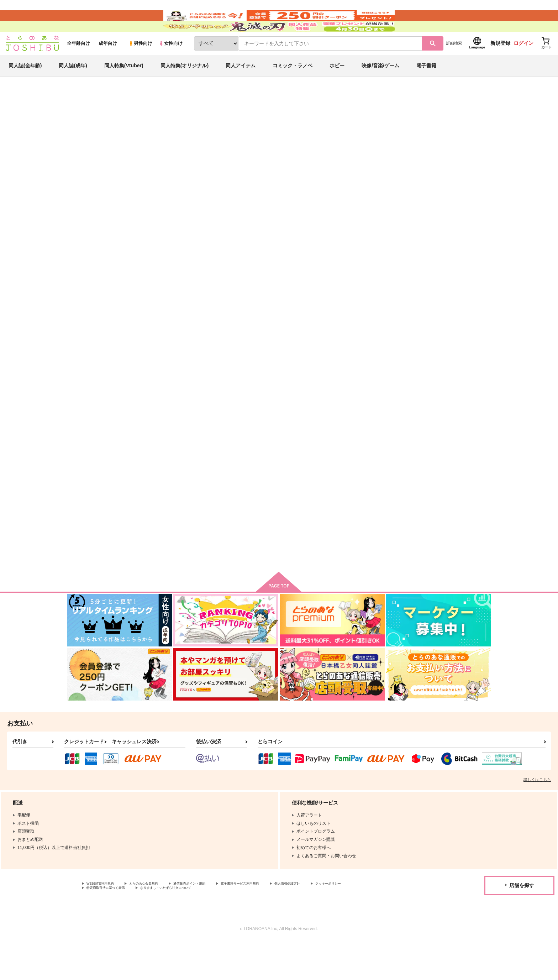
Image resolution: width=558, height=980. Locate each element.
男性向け (140, 65)
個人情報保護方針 (333, 919)
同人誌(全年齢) (25, 87)
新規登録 (500, 64)
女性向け (171, 65)
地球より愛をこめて (238, 512)
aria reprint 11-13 (166, 512)
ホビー (337, 87)
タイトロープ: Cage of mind (386, 340)
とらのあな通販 (80, 118)
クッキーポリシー (104, 926)
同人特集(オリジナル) (185, 87)
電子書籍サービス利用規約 (275, 919)
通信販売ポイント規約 (213, 919)
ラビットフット (303, 512)
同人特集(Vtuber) (124, 87)
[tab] (187, 224)
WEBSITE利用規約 (105, 919)
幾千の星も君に (277, 152)
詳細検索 (454, 64)
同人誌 (109, 118)
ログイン (523, 64)
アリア (364, 152)
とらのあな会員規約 (157, 919)
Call (351, 152)
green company (315, 152)
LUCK (363, 512)
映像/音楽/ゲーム (380, 87)
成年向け (108, 65)
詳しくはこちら (537, 815)
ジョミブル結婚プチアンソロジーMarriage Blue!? (456, 515)
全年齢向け (78, 65)
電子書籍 (426, 87)
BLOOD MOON (444, 340)
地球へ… (148, 138)
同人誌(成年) (73, 87)
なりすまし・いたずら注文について (237, 926)
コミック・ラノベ (293, 87)
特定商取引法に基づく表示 (162, 926)
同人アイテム (241, 87)
